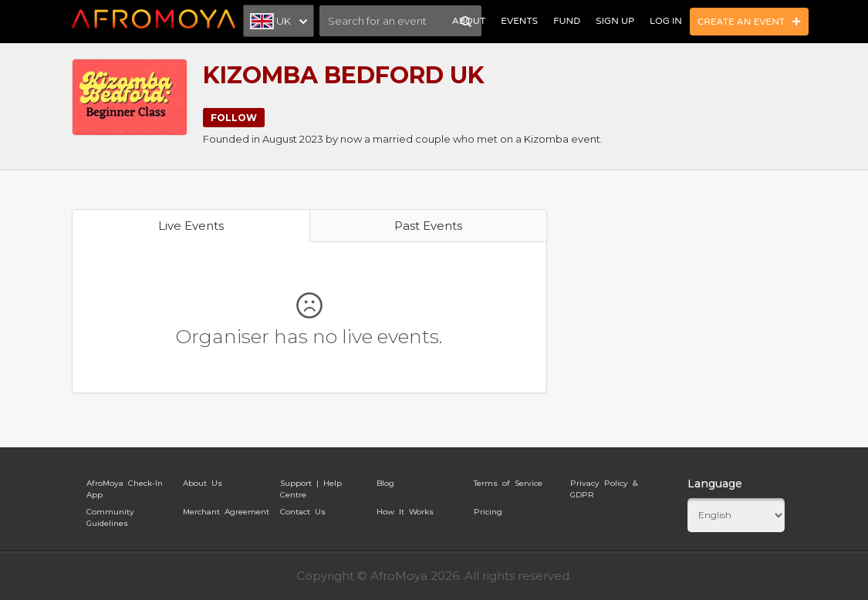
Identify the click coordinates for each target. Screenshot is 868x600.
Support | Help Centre (311, 486)
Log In (666, 21)
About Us (203, 483)
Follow (234, 118)
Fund (567, 21)
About (469, 21)
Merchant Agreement (226, 512)
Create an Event (749, 22)
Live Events (191, 226)
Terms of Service (508, 483)
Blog (385, 483)
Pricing (488, 512)
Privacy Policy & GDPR (604, 486)
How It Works (405, 512)
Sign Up (615, 21)
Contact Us (303, 512)
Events (519, 21)
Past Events (428, 226)
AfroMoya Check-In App (125, 486)
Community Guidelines (110, 514)
